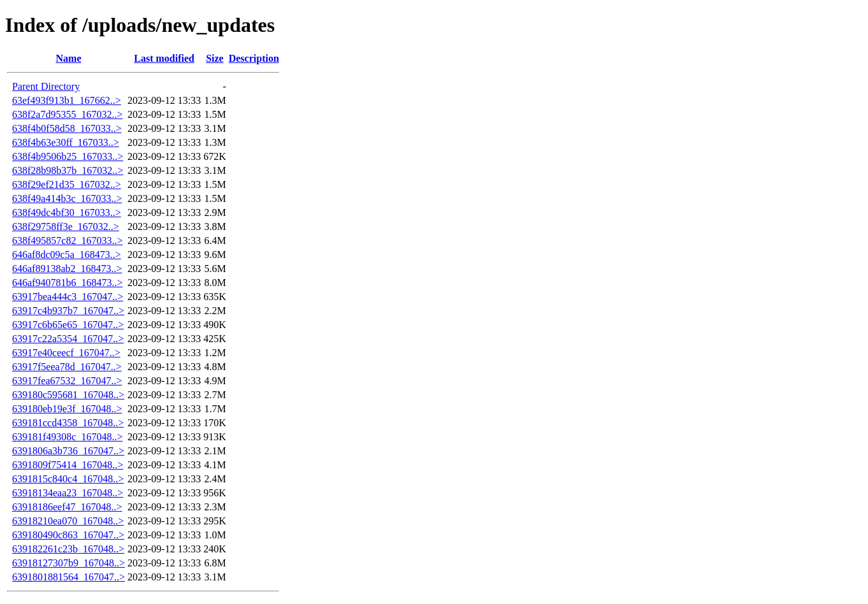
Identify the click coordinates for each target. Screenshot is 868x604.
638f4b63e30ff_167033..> (66, 142)
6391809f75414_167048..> (68, 465)
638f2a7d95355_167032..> (67, 114)
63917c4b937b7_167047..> (68, 311)
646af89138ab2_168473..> (67, 269)
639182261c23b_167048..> (68, 549)
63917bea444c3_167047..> (68, 297)
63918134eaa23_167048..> (68, 493)
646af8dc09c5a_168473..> (67, 255)
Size (215, 58)
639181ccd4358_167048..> (68, 423)
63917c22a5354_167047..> (68, 339)
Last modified (164, 58)
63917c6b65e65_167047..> (68, 325)
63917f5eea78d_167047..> (67, 367)
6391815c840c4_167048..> (68, 479)
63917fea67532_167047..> (67, 381)
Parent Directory (46, 86)
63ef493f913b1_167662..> (67, 100)
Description (254, 58)
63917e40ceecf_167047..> (66, 353)
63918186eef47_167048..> (67, 507)
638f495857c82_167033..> (67, 241)
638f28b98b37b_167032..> (68, 170)
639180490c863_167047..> (68, 535)
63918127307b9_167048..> (69, 563)
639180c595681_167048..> (68, 395)
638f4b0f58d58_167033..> (67, 128)
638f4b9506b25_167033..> (68, 156)
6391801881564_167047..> (69, 577)
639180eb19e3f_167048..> (67, 409)
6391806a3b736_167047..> (68, 451)
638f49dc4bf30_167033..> (67, 212)
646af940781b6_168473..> (67, 283)
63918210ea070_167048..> (68, 521)
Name (69, 58)
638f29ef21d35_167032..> (67, 184)
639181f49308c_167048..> (67, 437)
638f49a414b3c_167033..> (67, 198)
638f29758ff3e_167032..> (66, 226)
